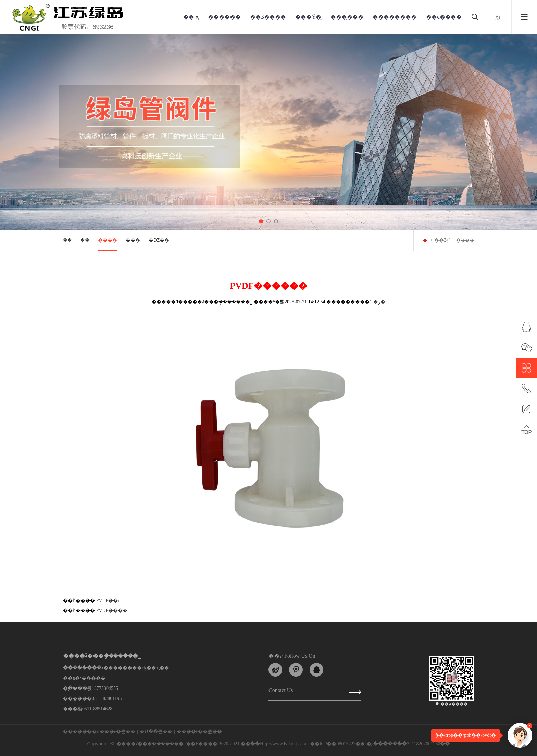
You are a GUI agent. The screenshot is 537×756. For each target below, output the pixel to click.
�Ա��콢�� (156, 732)
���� (108, 240)
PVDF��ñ (108, 601)
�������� (395, 17)
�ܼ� (85, 240)
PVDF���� (112, 611)
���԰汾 (498, 17)
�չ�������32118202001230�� (408, 744)
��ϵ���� (444, 17)
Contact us (281, 692)
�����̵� (224, 17)
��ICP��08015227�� (338, 744)
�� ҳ (191, 17)
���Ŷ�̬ (308, 17)
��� (133, 240)
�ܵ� (67, 240)
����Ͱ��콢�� (199, 732)
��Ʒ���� (268, 17)
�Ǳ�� (159, 240)
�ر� (379, 302)
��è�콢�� (120, 732)
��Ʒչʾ (442, 240)
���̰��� (347, 17)
